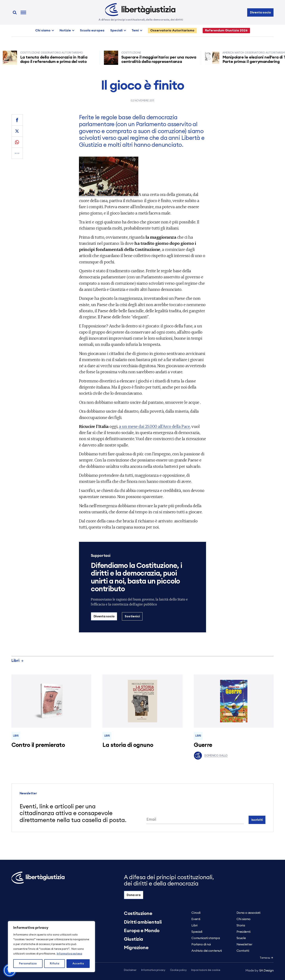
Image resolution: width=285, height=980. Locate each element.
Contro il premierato (38, 745)
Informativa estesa (69, 954)
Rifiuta (55, 964)
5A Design (260, 971)
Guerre (203, 745)
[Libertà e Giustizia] (140, 10)
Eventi (196, 919)
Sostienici (132, 616)
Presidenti (243, 932)
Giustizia (133, 939)
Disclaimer (130, 970)
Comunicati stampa (206, 938)
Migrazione (136, 948)
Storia (241, 925)
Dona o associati (248, 913)
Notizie (65, 30)
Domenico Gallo (211, 756)
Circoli (196, 913)
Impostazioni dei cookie (206, 970)
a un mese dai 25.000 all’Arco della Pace (154, 426)
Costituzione (138, 914)
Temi (135, 30)
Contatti (243, 951)
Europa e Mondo (142, 931)
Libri (18, 661)
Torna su (267, 958)
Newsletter (244, 944)
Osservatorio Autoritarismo (172, 30)
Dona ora (134, 895)
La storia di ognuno (128, 745)
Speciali (116, 30)
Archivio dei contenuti (207, 951)
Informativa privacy (153, 970)
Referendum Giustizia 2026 (226, 30)
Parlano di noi (201, 944)
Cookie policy (178, 970)
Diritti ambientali (143, 922)
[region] (51, 947)
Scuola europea (92, 30)
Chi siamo (43, 30)
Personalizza (28, 964)
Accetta (78, 964)
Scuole (241, 938)
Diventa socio (260, 12)
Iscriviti (257, 820)
